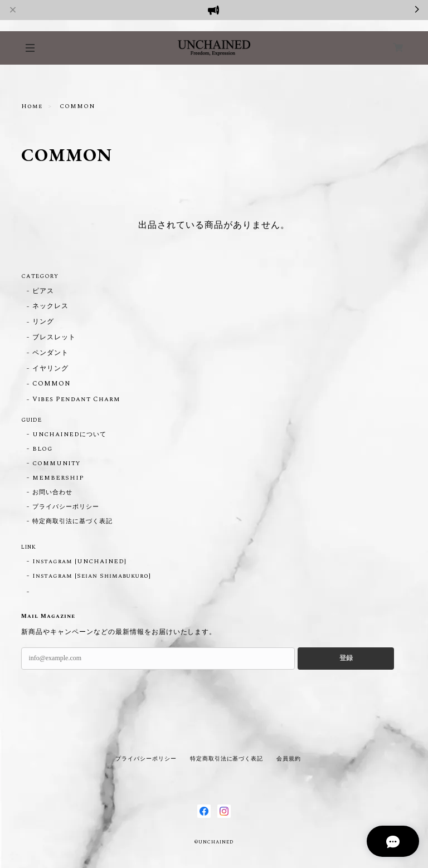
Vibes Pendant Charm (76, 400)
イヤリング (50, 369)
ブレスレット (54, 338)
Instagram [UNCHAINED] (79, 562)
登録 (346, 658)
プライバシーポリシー (66, 507)
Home (32, 106)
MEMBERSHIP (58, 478)
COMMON (52, 384)
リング (43, 322)
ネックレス (50, 307)
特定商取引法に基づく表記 (72, 521)
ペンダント (50, 353)
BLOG (42, 449)
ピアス (43, 292)
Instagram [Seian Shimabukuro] (92, 576)
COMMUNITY (56, 464)
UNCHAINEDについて (69, 435)
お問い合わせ (52, 492)
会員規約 (289, 759)
